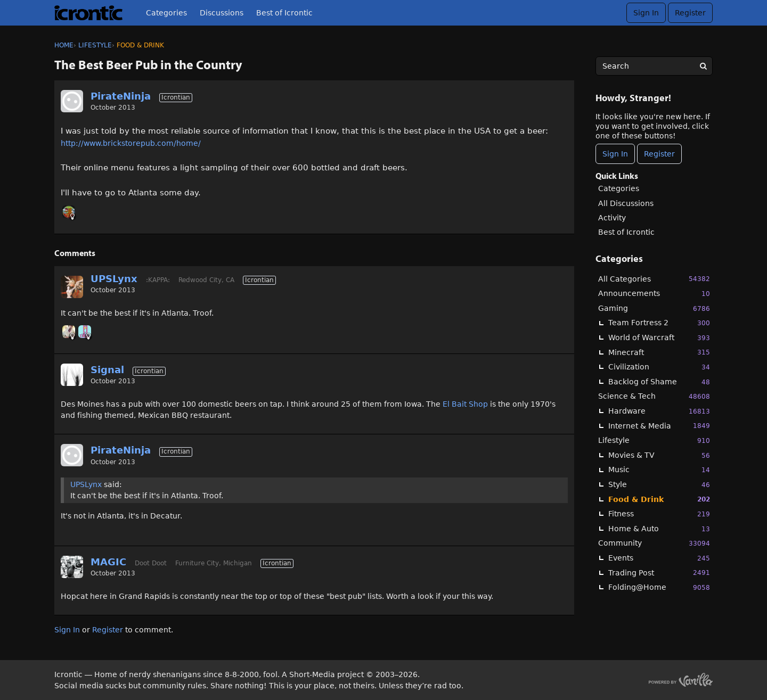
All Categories (654, 279)
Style (659, 485)
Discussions (222, 13)
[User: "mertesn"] (69, 332)
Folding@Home (659, 587)
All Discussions (626, 203)
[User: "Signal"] (72, 375)
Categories (166, 13)
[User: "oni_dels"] (69, 212)
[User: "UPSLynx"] (72, 287)
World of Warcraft (659, 338)
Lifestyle (654, 440)
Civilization (659, 367)
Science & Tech (654, 396)
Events (659, 558)
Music (659, 470)
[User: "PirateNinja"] (72, 101)
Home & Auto (659, 529)
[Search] (703, 66)
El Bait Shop (465, 404)
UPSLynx (114, 279)
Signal (107, 370)
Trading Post (659, 573)
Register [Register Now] (659, 154)
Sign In (646, 13)
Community (654, 543)
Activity (612, 218)
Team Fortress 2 (659, 323)
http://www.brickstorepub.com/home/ (131, 143)
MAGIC (108, 562)
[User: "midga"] (85, 332)
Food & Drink (659, 499)
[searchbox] (654, 66)
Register (690, 13)
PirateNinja (121, 96)
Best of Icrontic (284, 13)
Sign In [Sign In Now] (615, 154)
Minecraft (659, 352)
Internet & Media (659, 426)
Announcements (654, 294)
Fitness (659, 514)
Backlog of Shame (659, 382)
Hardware (659, 411)
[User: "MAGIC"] (72, 567)
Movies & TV (659, 455)
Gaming (654, 308)
